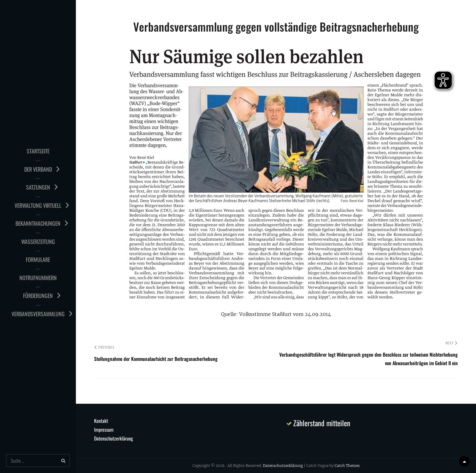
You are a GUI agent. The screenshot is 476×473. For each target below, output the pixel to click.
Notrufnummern (38, 278)
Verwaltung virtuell (38, 205)
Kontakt (101, 421)
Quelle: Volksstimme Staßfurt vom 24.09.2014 (276, 314)
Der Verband (38, 169)
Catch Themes (347, 466)
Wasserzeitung (38, 242)
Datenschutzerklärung (114, 438)
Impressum (104, 430)
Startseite (38, 151)
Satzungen (38, 187)
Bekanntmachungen (38, 223)
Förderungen (38, 296)
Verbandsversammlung (38, 314)
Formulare (38, 259)
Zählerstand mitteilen (318, 423)
